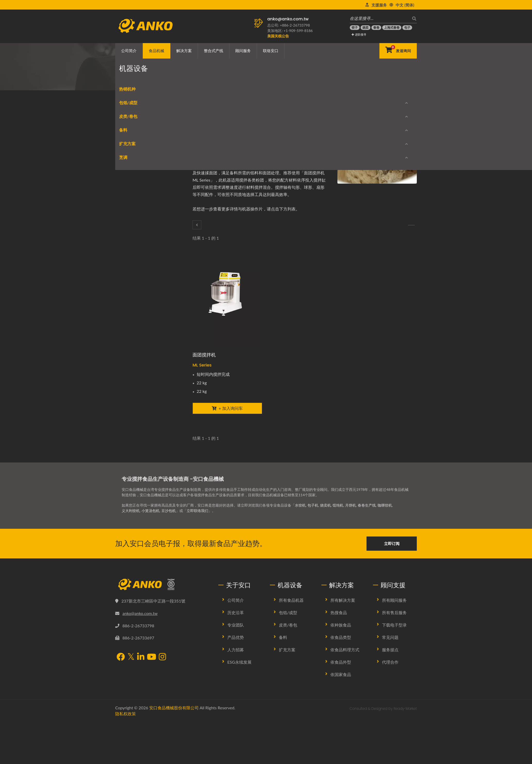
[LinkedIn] (220, 133)
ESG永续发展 (239, 693)
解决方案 (184, 51)
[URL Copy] (241, 133)
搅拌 (188, 81)
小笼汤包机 (151, 542)
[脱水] (197, 225)
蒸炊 (124, 422)
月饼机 (351, 536)
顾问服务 (243, 51)
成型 (124, 162)
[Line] (227, 133)
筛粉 (124, 286)
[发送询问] (398, 51)
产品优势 (236, 668)
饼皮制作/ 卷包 (132, 212)
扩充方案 (123, 300)
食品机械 (156, 51)
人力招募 (236, 681)
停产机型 (131, 468)
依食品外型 (341, 693)
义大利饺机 (131, 542)
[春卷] (376, 28)
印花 (124, 360)
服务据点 (390, 681)
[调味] (411, 225)
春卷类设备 (129, 199)
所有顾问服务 (394, 631)
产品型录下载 (134, 450)
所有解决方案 (343, 631)
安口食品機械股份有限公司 (174, 739)
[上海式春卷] (392, 28)
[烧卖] (365, 28)
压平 (124, 348)
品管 (124, 385)
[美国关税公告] (278, 36)
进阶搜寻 (359, 34)
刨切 (124, 236)
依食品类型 (341, 668)
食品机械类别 (155, 81)
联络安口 (271, 51)
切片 (124, 373)
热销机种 (123, 137)
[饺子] (355, 28)
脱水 (124, 249)
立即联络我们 (197, 542)
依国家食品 (341, 705)
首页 (135, 81)
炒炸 (124, 410)
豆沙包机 (169, 542)
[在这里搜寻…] (379, 18)
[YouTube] (152, 688)
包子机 (313, 536)
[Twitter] (214, 133)
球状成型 (128, 174)
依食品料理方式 (345, 681)
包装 (124, 335)
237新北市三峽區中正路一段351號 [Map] (153, 632)
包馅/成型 (124, 151)
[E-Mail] (234, 133)
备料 (175, 81)
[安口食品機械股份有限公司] (163, 615)
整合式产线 (214, 51)
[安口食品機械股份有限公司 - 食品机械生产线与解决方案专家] (146, 25)
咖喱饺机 (385, 536)
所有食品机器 (291, 631)
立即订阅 (392, 574)
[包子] (407, 28)
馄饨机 (338, 536)
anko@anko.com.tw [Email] (140, 644)
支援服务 (379, 5)
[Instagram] (162, 688)
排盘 (124, 311)
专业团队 (236, 656)
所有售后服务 (394, 643)
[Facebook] (206, 133)
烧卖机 (326, 536)
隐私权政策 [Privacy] (126, 745)
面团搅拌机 (204, 355)
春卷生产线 (367, 536)
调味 (124, 274)
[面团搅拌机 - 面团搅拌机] (227, 301)
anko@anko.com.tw (288, 19)
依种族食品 (341, 656)
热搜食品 (339, 643)
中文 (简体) (405, 5)
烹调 (119, 399)
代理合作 (390, 693)
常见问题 (390, 668)
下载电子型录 (394, 656)
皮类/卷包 (124, 188)
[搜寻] (413, 18)
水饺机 (300, 536)
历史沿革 (236, 643)
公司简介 (129, 51)
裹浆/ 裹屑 (129, 323)
